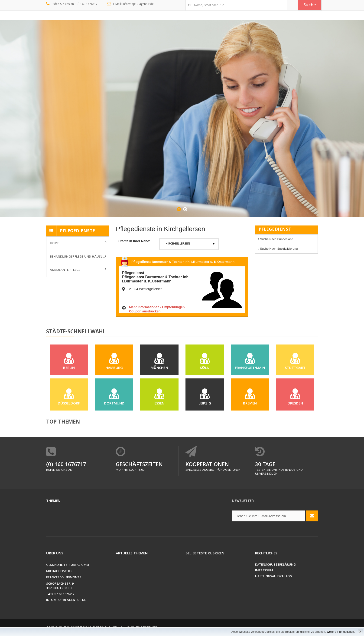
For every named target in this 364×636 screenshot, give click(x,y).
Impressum (264, 572)
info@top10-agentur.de (66, 601)
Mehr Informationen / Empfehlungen (157, 307)
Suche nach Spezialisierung (279, 249)
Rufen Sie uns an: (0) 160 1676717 (72, 4)
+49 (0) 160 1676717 (60, 595)
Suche (310, 5)
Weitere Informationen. (341, 632)
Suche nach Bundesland (277, 239)
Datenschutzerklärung (275, 566)
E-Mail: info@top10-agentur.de (130, 4)
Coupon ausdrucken (145, 311)
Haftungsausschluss (274, 578)
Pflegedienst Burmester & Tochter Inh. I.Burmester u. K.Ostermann (183, 262)
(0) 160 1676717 (66, 466)
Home (54, 243)
